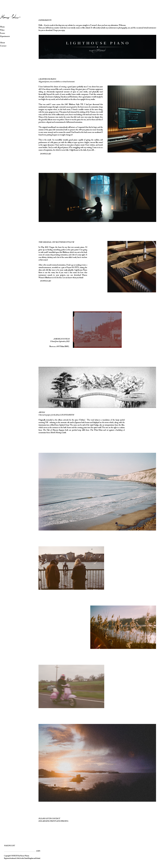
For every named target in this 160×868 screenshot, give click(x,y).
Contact (7, 46)
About (6, 43)
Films (6, 30)
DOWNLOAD (46, 281)
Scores (6, 33)
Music (6, 27)
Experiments (9, 36)
